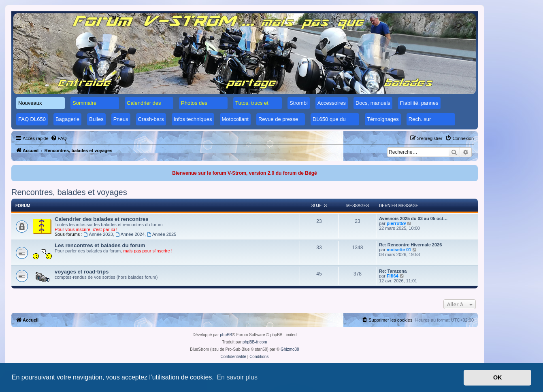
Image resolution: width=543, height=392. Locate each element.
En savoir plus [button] (237, 377)
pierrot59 (396, 223)
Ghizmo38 (290, 349)
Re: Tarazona (393, 271)
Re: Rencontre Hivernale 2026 (410, 245)
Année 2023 (98, 234)
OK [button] (498, 377)
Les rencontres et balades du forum (100, 245)
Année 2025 (162, 234)
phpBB (226, 335)
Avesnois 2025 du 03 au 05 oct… (413, 218)
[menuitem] (59, 138)
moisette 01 (399, 250)
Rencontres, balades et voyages (69, 192)
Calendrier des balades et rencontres (102, 219)
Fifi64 (393, 276)
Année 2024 (130, 234)
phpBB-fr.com (255, 342)
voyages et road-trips (82, 272)
